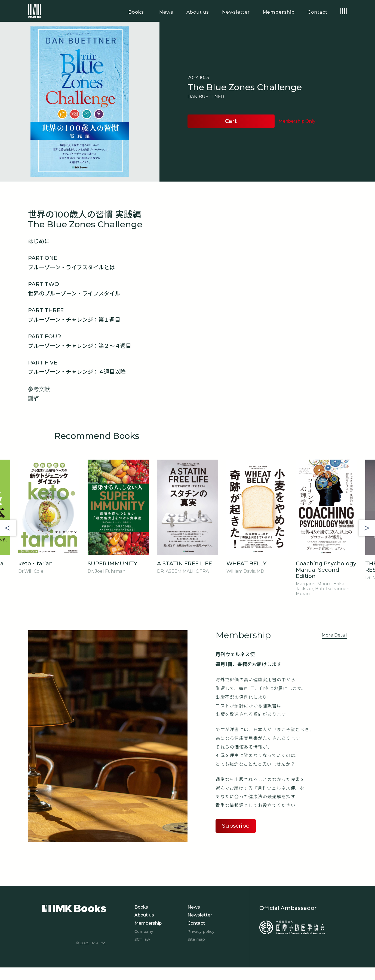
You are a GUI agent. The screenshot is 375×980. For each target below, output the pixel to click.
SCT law (142, 939)
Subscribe (236, 826)
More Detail (334, 635)
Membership (148, 923)
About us (144, 915)
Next (367, 528)
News (194, 907)
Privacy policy (201, 931)
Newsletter (200, 915)
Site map (196, 939)
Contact (196, 923)
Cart (231, 121)
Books (141, 907)
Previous (8, 528)
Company (144, 931)
